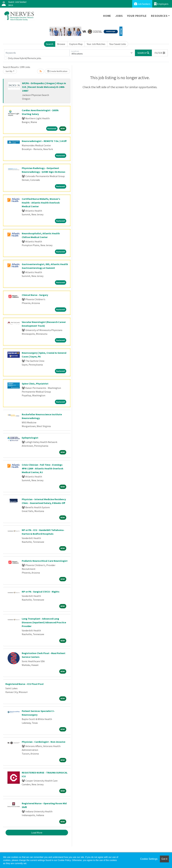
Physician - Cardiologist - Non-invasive (44, 742)
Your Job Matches (96, 44)
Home (107, 16)
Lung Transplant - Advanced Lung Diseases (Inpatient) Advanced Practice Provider (44, 622)
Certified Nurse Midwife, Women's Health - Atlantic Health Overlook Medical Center (41, 203)
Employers (161, 4)
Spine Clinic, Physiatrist (35, 384)
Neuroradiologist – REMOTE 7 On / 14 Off (44, 141)
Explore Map (76, 44)
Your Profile (137, 16)
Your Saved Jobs (118, 44)
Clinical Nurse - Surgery (35, 295)
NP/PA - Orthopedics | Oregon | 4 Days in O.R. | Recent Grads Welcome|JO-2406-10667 (44, 87)
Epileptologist (30, 438)
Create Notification (57, 71)
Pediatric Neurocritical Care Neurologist (45, 561)
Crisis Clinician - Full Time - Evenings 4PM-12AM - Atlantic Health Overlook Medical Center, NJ (43, 468)
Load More (37, 833)
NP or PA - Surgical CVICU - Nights (41, 592)
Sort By (9, 71)
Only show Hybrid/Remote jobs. (25, 58)
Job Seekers (142, 4)
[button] (160, 53)
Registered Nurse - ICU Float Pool (24, 684)
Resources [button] (159, 16)
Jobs (119, 16)
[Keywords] (37, 53)
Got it (164, 859)
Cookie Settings (149, 859)
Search (50, 44)
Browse (61, 44)
